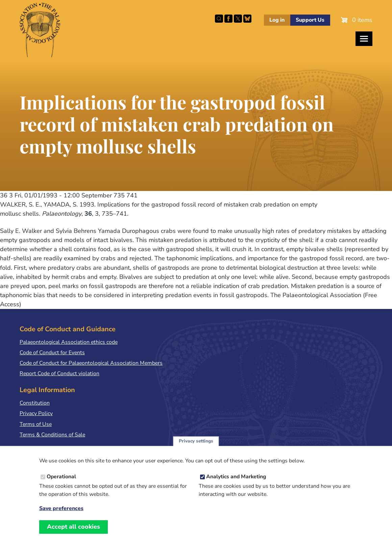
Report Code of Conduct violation (59, 374)
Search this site (219, 19)
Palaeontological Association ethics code (69, 342)
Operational (61, 484)
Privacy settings (196, 448)
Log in (277, 20)
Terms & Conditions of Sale (52, 435)
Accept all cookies (73, 534)
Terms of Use (36, 424)
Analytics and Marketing (236, 484)
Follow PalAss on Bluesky (247, 19)
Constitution (35, 403)
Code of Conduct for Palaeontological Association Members (91, 363)
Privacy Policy (36, 413)
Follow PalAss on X (238, 19)
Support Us (310, 20)
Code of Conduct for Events (52, 353)
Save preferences (61, 516)
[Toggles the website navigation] (364, 39)
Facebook (228, 19)
